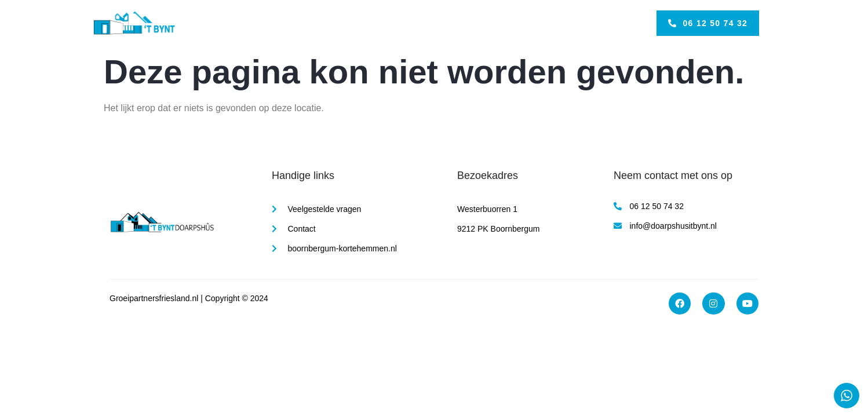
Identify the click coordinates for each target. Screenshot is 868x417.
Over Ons (453, 23)
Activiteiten (399, 23)
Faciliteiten (343, 23)
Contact (502, 23)
